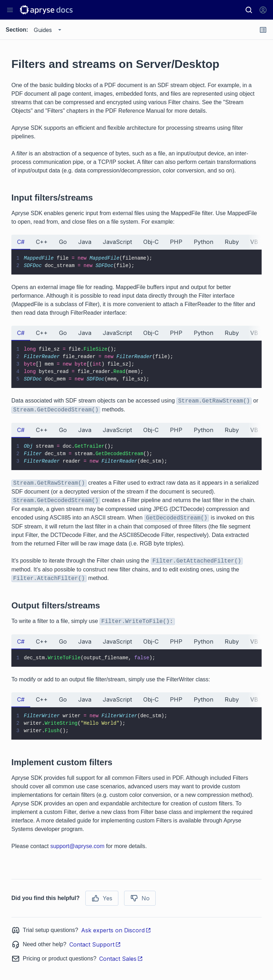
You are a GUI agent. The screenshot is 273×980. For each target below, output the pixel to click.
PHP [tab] (176, 242)
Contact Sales (121, 959)
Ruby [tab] (232, 242)
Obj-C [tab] (151, 242)
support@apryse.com (77, 846)
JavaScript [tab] (117, 242)
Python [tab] (204, 242)
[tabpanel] (136, 262)
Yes (102, 898)
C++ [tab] (42, 242)
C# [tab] (21, 242)
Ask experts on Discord (116, 930)
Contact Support (95, 944)
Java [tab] (85, 242)
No (140, 898)
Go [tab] (63, 242)
